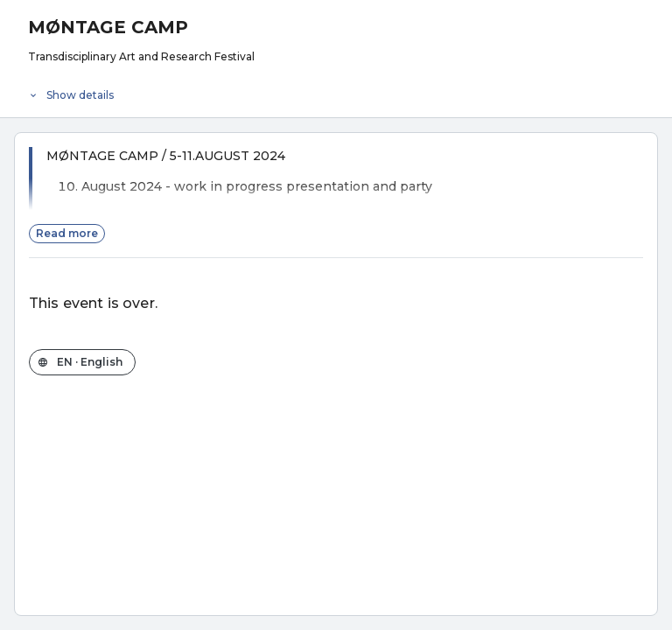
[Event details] (336, 91)
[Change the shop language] (82, 362)
